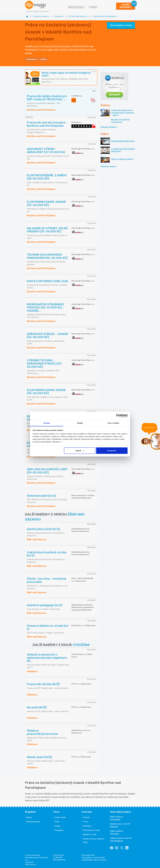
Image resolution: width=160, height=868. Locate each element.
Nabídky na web (90, 834)
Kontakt (86, 817)
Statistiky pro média (91, 830)
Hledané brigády (33, 822)
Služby (57, 826)
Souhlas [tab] (47, 423)
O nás (85, 822)
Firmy (93, 7)
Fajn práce (114, 834)
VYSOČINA (81, 645)
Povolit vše (112, 451)
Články (29, 817)
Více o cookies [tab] (113, 423)
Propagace (59, 830)
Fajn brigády (115, 819)
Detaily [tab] (80, 423)
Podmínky (87, 826)
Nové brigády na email (121, 25)
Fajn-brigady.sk (116, 841)
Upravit (80, 451)
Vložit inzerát (60, 817)
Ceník (57, 822)
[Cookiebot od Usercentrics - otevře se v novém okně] (118, 416)
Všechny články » (109, 127)
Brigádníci (76, 7)
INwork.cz (114, 827)
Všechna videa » (108, 167)
